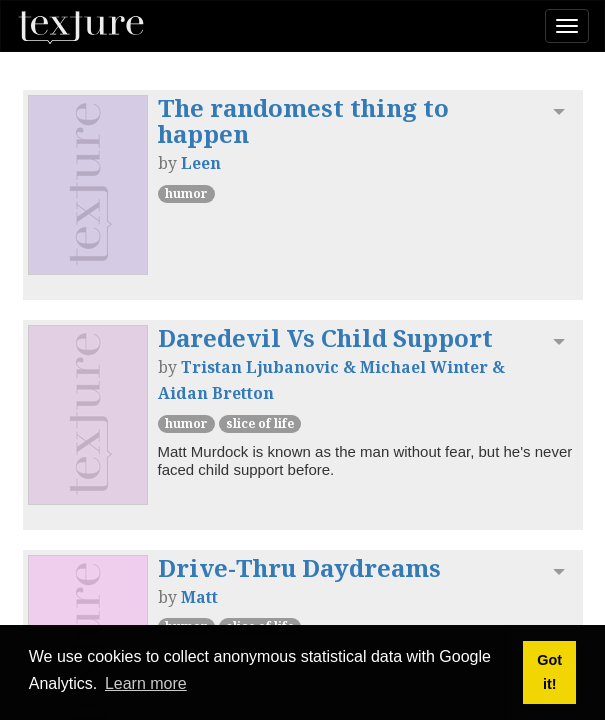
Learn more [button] (146, 683)
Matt (199, 597)
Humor (186, 193)
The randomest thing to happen (303, 120)
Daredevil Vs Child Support (325, 337)
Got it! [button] (549, 672)
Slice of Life (260, 423)
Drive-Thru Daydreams (299, 567)
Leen (201, 163)
